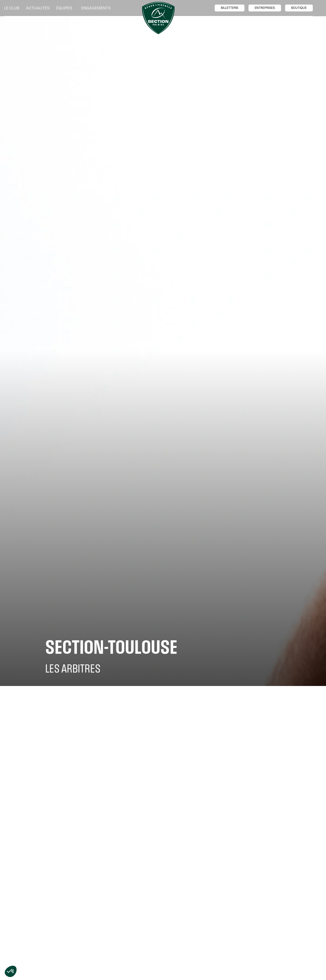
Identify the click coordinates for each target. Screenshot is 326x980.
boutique (299, 8)
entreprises (265, 8)
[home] (158, 18)
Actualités (38, 8)
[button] (13, 8)
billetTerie (230, 8)
